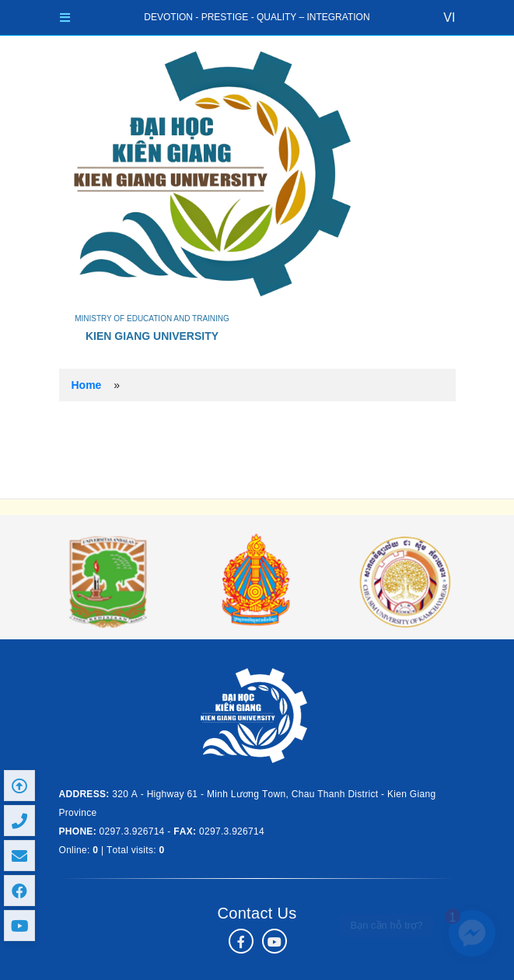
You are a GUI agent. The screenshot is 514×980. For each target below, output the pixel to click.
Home (87, 385)
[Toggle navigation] (65, 17)
